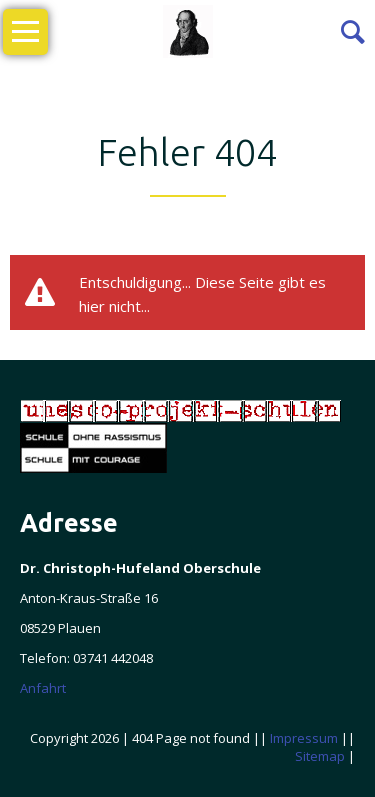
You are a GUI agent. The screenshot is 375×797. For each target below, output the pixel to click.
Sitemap (320, 756)
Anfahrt (43, 688)
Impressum (304, 738)
